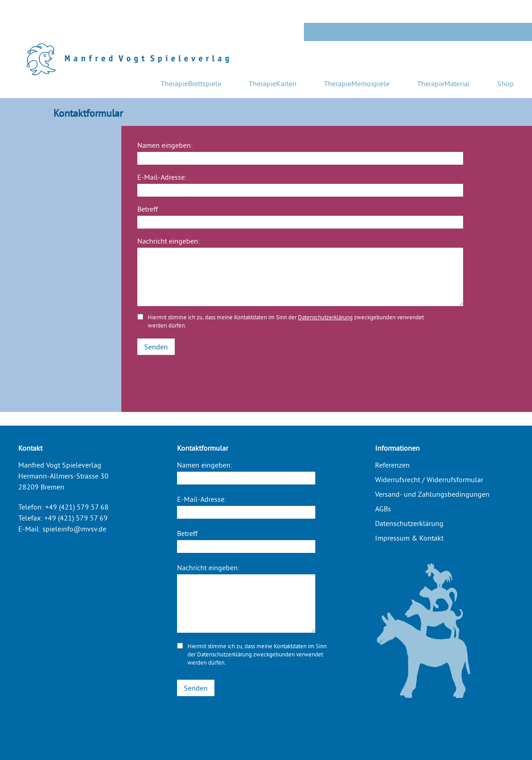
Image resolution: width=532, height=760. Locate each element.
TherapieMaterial (443, 83)
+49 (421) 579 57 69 (76, 518)
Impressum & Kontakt (409, 538)
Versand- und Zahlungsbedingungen (432, 494)
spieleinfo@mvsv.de (74, 529)
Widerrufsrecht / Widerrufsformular (429, 479)
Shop (506, 83)
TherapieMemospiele (357, 83)
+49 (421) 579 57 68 (77, 507)
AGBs (383, 509)
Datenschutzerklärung (325, 317)
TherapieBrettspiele (191, 83)
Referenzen (392, 465)
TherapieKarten (273, 83)
